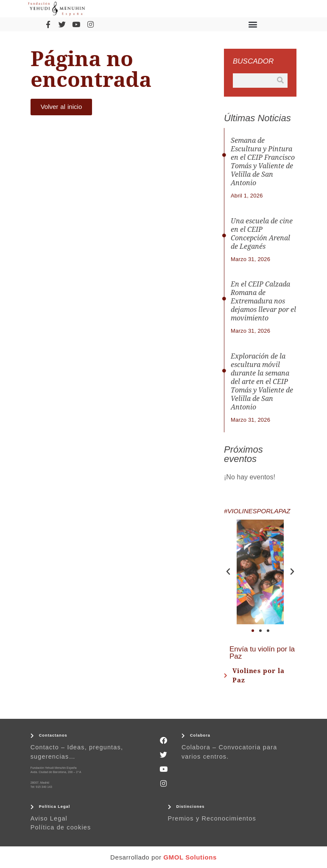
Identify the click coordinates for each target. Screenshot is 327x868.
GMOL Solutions (190, 857)
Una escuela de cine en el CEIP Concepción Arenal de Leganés (262, 234)
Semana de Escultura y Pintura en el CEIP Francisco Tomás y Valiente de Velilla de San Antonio (263, 162)
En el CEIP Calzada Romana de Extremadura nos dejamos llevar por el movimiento (263, 301)
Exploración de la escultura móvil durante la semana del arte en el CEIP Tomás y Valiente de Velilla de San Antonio (262, 382)
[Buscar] (280, 81)
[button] (253, 24)
